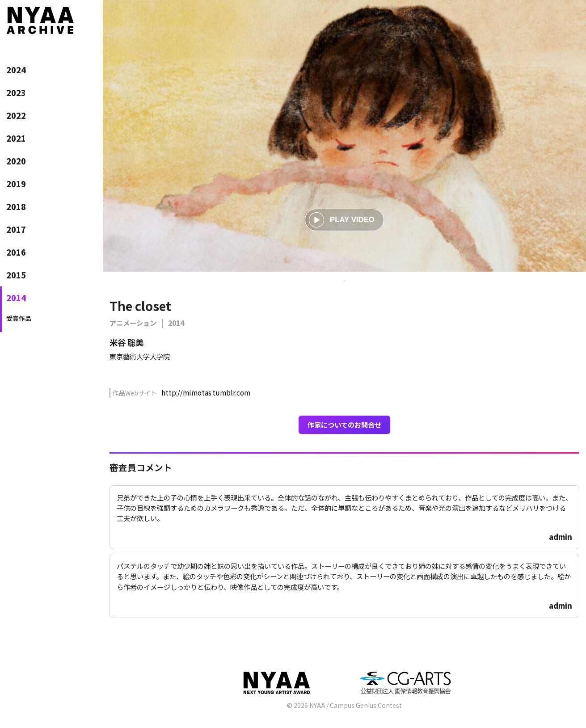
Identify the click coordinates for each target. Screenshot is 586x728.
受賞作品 (19, 318)
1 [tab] (345, 281)
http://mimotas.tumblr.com (206, 392)
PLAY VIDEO (342, 220)
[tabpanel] (344, 136)
